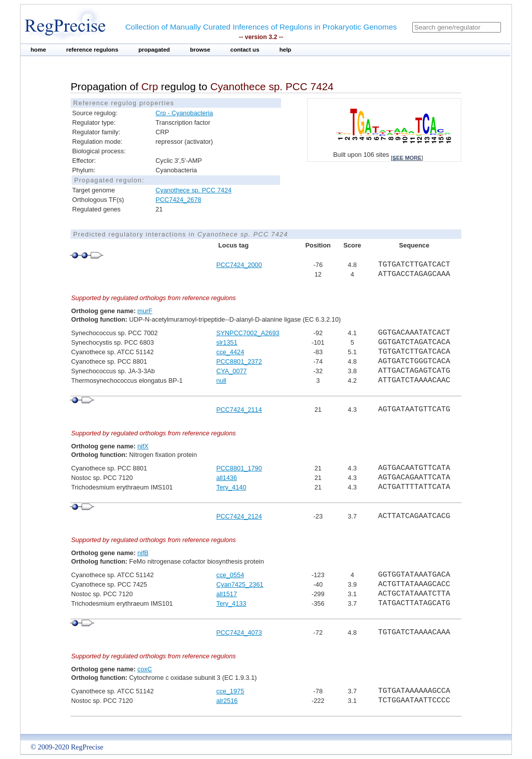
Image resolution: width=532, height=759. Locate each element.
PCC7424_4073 (239, 632)
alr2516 (227, 701)
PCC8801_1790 (239, 468)
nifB (143, 553)
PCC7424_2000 (239, 265)
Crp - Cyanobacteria (185, 113)
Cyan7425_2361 (240, 584)
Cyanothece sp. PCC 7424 (194, 190)
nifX (143, 446)
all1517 (227, 594)
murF (145, 311)
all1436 (227, 478)
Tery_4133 (231, 603)
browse (200, 50)
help (286, 50)
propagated (154, 50)
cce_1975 (230, 691)
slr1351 (227, 342)
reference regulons (92, 50)
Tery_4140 (231, 487)
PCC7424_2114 (239, 410)
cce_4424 (230, 352)
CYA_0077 (232, 371)
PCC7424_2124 (239, 516)
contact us (245, 50)
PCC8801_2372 (239, 361)
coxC (145, 669)
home (38, 50)
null (221, 381)
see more (407, 158)
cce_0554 (230, 575)
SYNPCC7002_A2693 (248, 333)
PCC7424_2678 (179, 200)
